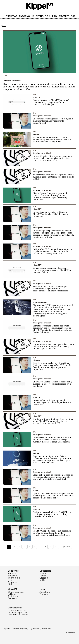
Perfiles (43, 574)
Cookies (43, 594)
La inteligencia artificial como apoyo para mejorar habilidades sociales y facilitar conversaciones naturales (52, 158)
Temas (43, 576)
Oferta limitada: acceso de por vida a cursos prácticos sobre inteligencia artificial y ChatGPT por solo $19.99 (53, 346)
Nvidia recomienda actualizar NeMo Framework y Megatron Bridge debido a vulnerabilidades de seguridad (52, 140)
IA (33, 16)
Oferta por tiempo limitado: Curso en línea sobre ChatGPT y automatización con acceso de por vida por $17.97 (53, 421)
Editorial (12, 594)
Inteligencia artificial (12, 81)
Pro (54, 16)
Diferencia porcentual (20, 613)
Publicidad (14, 596)
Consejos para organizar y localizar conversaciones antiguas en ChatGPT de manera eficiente (52, 270)
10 (56, 547)
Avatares (64, 16)
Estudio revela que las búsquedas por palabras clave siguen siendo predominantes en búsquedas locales (50, 289)
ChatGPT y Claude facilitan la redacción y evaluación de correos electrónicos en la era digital (52, 384)
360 (73, 16)
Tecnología (43, 16)
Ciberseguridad (40, 302)
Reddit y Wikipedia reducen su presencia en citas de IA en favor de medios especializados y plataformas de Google (52, 533)
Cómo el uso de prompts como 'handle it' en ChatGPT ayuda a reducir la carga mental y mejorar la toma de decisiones (52, 440)
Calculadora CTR (17, 611)
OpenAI (37, 360)
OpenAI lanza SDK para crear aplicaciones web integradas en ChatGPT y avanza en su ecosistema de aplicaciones (53, 496)
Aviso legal (45, 592)
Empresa (13, 574)
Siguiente (66, 547)
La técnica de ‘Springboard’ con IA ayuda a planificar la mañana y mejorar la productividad (53, 121)
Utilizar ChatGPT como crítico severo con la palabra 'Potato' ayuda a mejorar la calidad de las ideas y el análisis (53, 251)
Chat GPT (37, 97)
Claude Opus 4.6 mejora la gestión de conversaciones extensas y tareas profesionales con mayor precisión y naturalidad (50, 196)
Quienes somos (16, 592)
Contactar (13, 598)
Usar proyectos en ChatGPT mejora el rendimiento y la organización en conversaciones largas (51, 102)
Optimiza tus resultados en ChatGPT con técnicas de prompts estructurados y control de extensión (52, 514)
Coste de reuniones (18, 615)
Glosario (44, 578)
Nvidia (36, 134)
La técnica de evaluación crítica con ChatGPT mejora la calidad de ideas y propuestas (50, 214)
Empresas (11, 16)
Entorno (24, 16)
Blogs (42, 580)
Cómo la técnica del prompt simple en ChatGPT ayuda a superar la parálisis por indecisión (52, 402)
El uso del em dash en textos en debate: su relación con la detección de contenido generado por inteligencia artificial (53, 477)
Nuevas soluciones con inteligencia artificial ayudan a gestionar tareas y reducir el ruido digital (53, 177)
